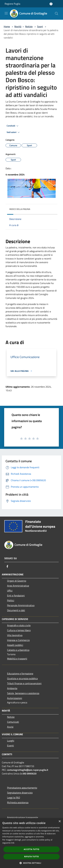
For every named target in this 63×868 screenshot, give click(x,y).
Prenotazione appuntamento (22, 788)
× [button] (60, 821)
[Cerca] (57, 14)
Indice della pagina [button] (20, 209)
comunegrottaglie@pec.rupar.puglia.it (28, 770)
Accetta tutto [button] (31, 849)
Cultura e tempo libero (19, 630)
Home (7, 26)
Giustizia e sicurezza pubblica (22, 678)
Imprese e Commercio (18, 640)
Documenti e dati (16, 610)
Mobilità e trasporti (17, 659)
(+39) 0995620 (28, 774)
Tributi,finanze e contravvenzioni (24, 683)
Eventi (10, 746)
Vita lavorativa (15, 635)
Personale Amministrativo (21, 605)
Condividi (13, 126)
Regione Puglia (12, 4)
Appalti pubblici (15, 645)
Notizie (29, 26)
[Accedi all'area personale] (51, 4)
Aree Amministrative (18, 586)
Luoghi (11, 741)
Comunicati (13, 722)
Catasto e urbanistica (18, 650)
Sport (40, 26)
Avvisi (10, 727)
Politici (11, 600)
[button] (31, 863)
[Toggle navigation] (6, 13)
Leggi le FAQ (14, 798)
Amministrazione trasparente (23, 817)
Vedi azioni (14, 132)
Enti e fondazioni (16, 595)
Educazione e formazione (20, 674)
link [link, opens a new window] (13, 843)
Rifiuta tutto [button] (32, 857)
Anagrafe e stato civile (19, 625)
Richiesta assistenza (18, 802)
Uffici (10, 591)
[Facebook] (7, 566)
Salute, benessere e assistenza (23, 693)
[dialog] (31, 843)
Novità (18, 26)
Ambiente (12, 688)
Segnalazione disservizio (20, 793)
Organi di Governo (17, 581)
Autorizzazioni (15, 698)
